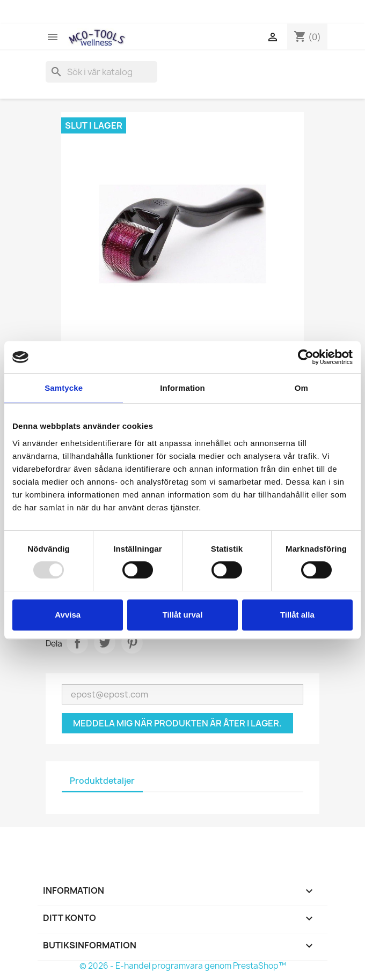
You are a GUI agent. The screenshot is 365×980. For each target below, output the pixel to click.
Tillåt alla (297, 615)
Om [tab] (301, 388)
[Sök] (101, 72)
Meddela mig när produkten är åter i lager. (177, 723)
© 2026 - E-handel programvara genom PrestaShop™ (183, 966)
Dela (77, 643)
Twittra (105, 643)
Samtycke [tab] (64, 388)
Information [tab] (182, 388)
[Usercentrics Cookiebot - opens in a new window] (306, 357)
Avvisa (68, 615)
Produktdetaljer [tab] (102, 781)
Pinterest (132, 643)
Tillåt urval (183, 615)
